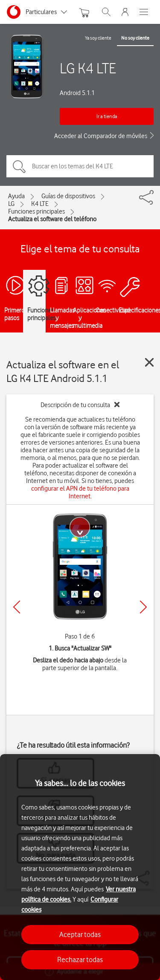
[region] (80, 867)
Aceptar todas (80, 934)
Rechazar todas (80, 960)
